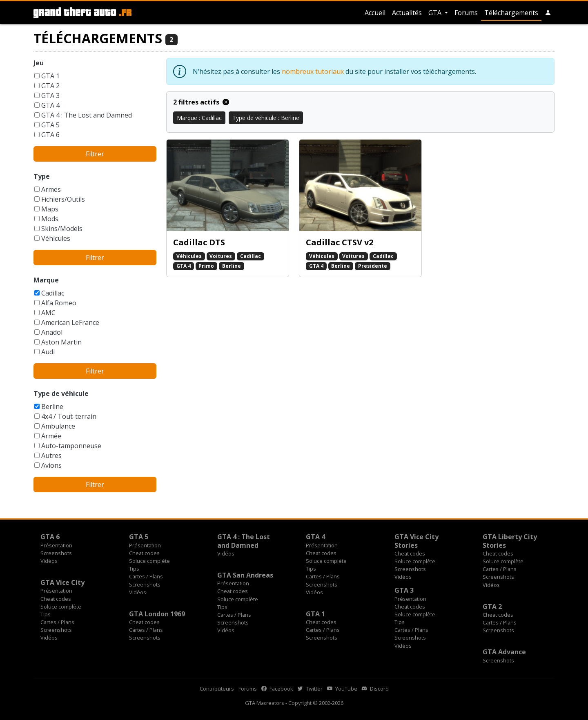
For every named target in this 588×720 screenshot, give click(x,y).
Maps (50, 209)
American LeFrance (70, 322)
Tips (134, 569)
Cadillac (53, 293)
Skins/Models (62, 229)
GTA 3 (50, 96)
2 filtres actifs (201, 102)
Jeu (39, 63)
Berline (52, 407)
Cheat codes (144, 553)
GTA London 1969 (157, 614)
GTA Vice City (62, 582)
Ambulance (58, 426)
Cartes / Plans (146, 576)
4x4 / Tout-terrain (69, 416)
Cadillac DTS (199, 242)
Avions (51, 465)
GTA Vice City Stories (416, 541)
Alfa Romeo (59, 303)
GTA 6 (50, 135)
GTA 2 (50, 86)
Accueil (375, 13)
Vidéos (49, 561)
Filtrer (95, 154)
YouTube (342, 689)
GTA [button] (436, 13)
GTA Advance (504, 652)
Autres (51, 456)
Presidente (373, 266)
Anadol (52, 332)
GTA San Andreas (245, 575)
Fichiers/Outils (63, 199)
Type (42, 176)
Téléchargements (511, 13)
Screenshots (56, 553)
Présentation (56, 545)
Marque (46, 280)
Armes (51, 189)
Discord (375, 689)
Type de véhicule (61, 393)
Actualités (407, 13)
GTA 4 (50, 105)
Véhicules (56, 238)
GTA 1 (50, 76)
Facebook (277, 689)
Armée (51, 436)
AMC (48, 313)
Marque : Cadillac (199, 118)
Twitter (310, 689)
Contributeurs (217, 689)
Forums (466, 13)
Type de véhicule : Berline (266, 118)
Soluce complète (149, 561)
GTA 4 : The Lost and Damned (87, 115)
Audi (48, 352)
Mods (50, 219)
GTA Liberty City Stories (510, 541)
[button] (548, 13)
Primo (206, 266)
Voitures (221, 256)
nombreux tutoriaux (313, 71)
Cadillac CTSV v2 (340, 242)
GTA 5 (50, 125)
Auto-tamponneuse (71, 446)
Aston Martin (61, 342)
